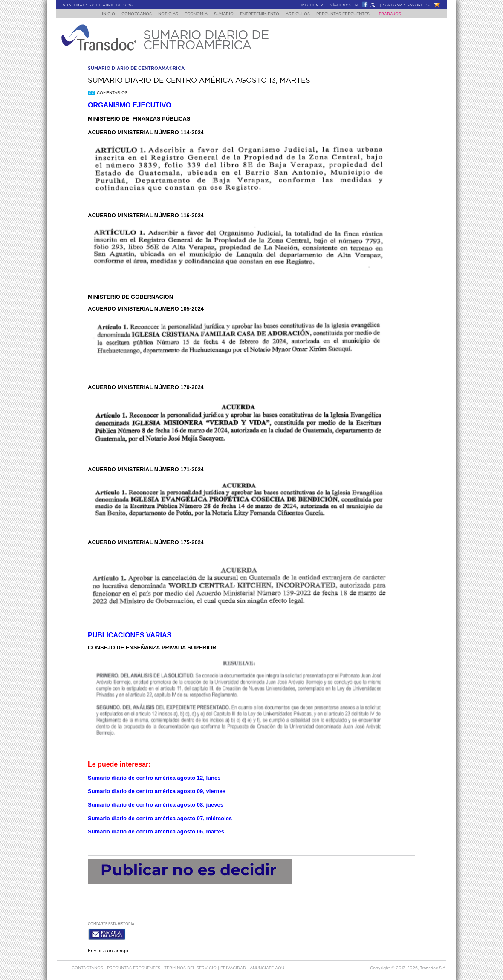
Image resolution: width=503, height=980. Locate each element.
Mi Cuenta (313, 6)
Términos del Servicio (191, 967)
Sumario (225, 14)
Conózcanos (130, 14)
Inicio (100, 14)
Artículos (304, 14)
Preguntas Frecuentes (351, 14)
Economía (194, 14)
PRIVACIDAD (234, 967)
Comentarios (108, 93)
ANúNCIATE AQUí (268, 967)
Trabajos (398, 14)
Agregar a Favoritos (406, 6)
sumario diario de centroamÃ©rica (136, 68)
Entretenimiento (263, 14)
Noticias (164, 14)
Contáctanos (88, 967)
